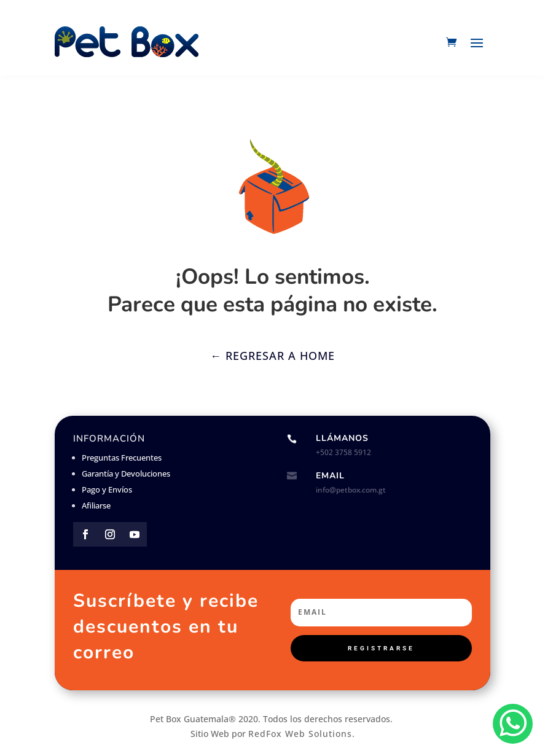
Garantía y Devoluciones (126, 473)
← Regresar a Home (272, 356)
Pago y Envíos (107, 489)
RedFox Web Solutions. (302, 734)
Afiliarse (96, 505)
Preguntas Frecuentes (122, 458)
